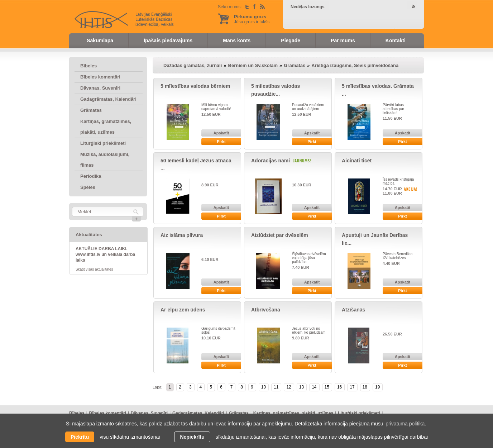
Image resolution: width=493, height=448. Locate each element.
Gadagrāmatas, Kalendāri (108, 99)
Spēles (88, 187)
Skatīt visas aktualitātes (94, 269)
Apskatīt (221, 133)
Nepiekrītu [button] (192, 437)
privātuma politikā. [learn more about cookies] (406, 424)
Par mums (343, 40)
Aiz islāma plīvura (182, 235)
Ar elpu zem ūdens (183, 310)
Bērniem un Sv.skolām (253, 65)
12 (289, 387)
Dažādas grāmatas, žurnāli (193, 65)
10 (264, 387)
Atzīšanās (353, 310)
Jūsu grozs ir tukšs (252, 19)
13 (301, 387)
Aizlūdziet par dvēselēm (280, 235)
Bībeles (88, 66)
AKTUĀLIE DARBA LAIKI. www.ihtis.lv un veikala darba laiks (105, 254)
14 (314, 387)
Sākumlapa (100, 40)
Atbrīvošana (266, 310)
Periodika (91, 176)
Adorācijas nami (271, 161)
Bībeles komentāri (100, 77)
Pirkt (221, 142)
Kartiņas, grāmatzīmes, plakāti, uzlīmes (106, 127)
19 (377, 387)
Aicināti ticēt (357, 161)
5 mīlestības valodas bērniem (195, 86)
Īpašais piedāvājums (168, 40)
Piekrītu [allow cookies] (80, 437)
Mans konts (237, 40)
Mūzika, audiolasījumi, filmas (105, 160)
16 (339, 387)
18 (365, 387)
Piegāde (291, 40)
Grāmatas (91, 110)
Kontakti (396, 40)
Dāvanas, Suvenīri (100, 88)
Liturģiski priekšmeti (103, 143)
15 (327, 387)
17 (352, 387)
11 (276, 387)
